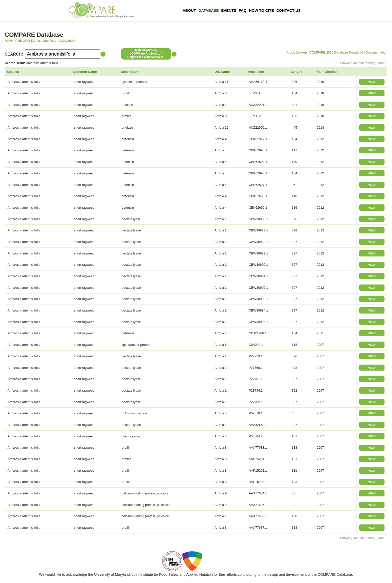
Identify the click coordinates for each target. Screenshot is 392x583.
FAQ (243, 10)
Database (209, 10)
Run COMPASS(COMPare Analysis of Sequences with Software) (146, 54)
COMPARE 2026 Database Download (336, 52)
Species (13, 72)
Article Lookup (297, 52)
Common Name (85, 72)
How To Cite (261, 10)
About (189, 10)
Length (296, 72)
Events (229, 10)
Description (130, 72)
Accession (256, 72)
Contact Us (288, 10)
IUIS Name (222, 72)
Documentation (376, 52)
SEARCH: (14, 54)
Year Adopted (326, 72)
